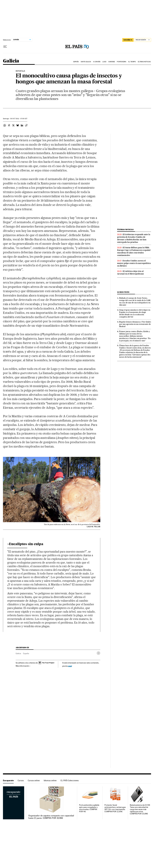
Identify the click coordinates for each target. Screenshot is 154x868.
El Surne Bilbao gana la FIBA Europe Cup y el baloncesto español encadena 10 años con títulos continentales (134, 251)
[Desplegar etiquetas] (98, 653)
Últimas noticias (144, 62)
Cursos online (34, 780)
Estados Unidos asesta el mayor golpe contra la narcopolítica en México (134, 263)
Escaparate (8, 780)
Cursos (21, 780)
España (76, 62)
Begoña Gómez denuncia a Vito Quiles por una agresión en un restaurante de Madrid (135, 324)
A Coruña (97, 62)
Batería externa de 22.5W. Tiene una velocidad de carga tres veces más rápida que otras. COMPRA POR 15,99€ (140, 809)
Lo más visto (123, 292)
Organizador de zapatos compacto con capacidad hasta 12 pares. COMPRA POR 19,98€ (51, 817)
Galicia (11, 61)
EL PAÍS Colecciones (70, 780)
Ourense (112, 62)
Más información (23, 666)
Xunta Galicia (86, 62)
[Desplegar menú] (5, 47)
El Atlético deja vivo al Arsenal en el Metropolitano (131, 273)
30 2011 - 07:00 (19, 119)
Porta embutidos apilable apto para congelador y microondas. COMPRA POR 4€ (89, 808)
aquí (70, 666)
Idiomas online (50, 780)
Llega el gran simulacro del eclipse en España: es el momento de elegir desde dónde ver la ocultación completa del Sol (135, 313)
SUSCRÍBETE (128, 40)
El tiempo (132, 62)
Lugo (104, 62)
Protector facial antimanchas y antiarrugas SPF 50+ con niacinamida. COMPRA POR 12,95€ (115, 808)
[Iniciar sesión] (143, 40)
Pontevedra (122, 62)
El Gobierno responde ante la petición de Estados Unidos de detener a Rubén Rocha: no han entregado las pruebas (134, 238)
